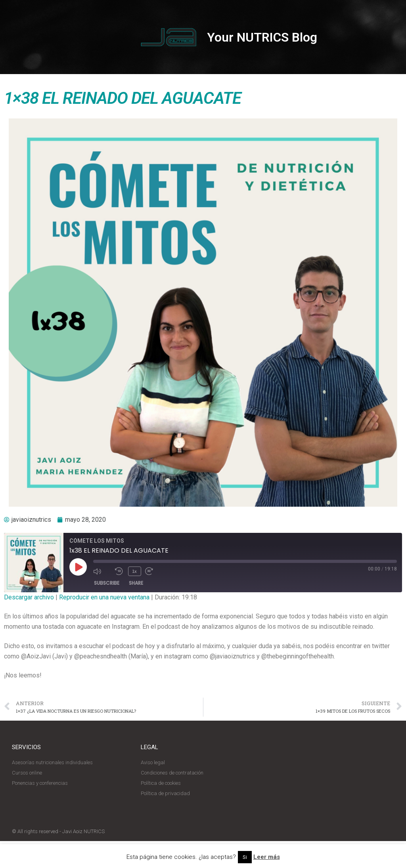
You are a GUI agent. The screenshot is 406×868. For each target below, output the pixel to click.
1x (134, 571)
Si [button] (245, 857)
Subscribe (107, 583)
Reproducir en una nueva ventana (104, 597)
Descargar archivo (29, 597)
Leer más (267, 857)
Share (136, 583)
